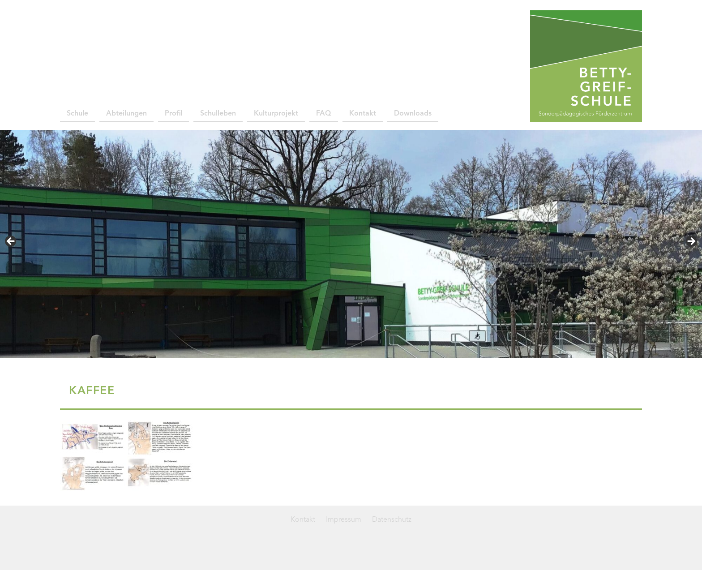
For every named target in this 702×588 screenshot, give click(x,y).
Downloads (413, 114)
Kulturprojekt (276, 114)
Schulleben (218, 114)
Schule (77, 114)
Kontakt (363, 114)
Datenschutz (392, 520)
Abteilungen (126, 114)
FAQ (324, 114)
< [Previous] (11, 242)
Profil (173, 114)
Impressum (344, 520)
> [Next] (691, 242)
